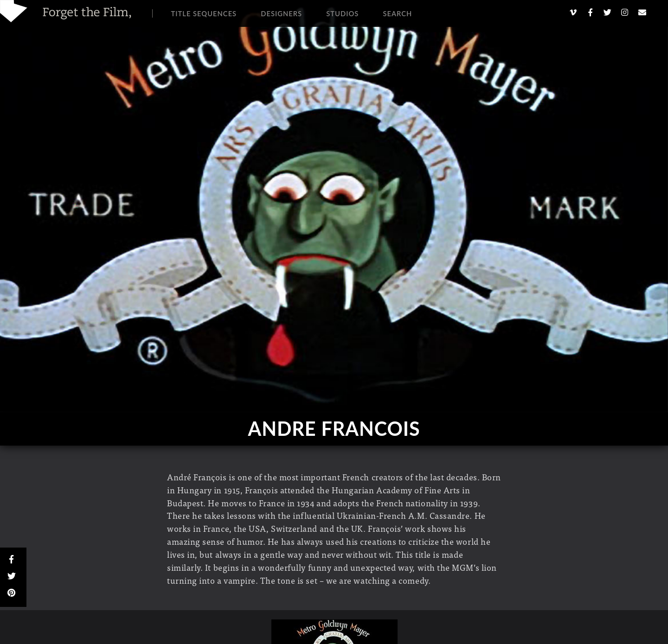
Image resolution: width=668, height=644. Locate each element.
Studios (342, 13)
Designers (281, 13)
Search (397, 13)
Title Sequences (204, 13)
